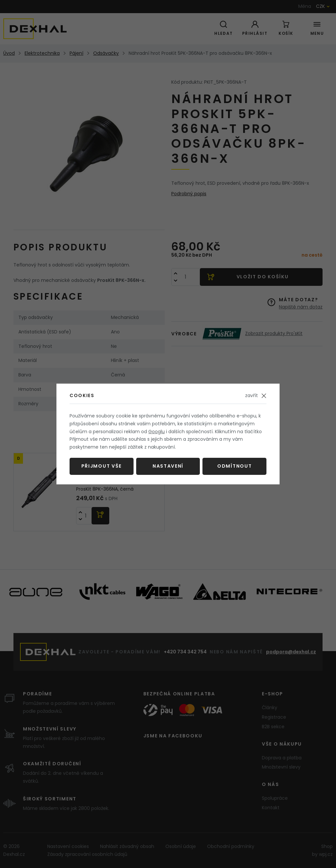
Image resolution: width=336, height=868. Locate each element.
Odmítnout (234, 466)
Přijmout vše (102, 466)
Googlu (157, 432)
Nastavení (168, 466)
